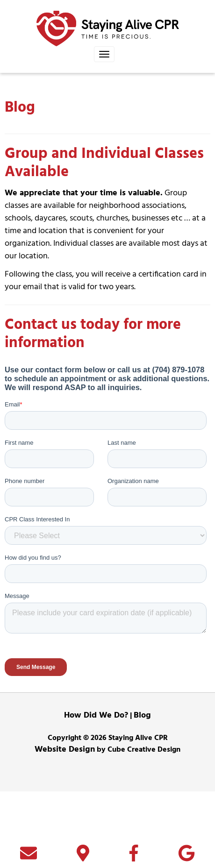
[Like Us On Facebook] (134, 857)
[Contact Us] (29, 857)
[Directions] (83, 857)
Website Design (65, 826)
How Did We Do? (96, 792)
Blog (142, 792)
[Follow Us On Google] (186, 857)
